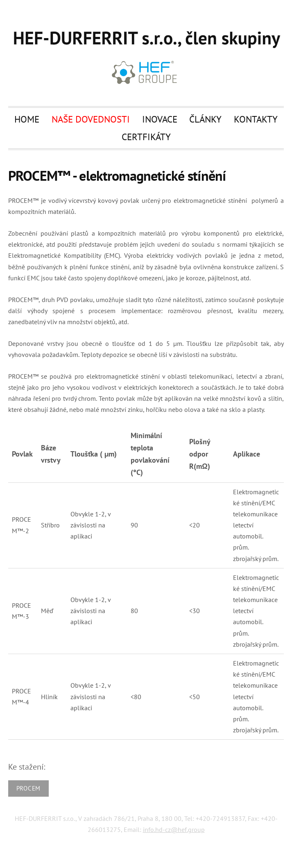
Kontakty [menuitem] (256, 119)
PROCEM (29, 788)
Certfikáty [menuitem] (146, 136)
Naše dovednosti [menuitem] (91, 119)
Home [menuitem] (27, 119)
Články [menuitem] (205, 119)
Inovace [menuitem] (160, 119)
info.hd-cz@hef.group (174, 829)
